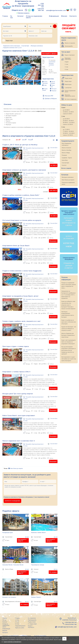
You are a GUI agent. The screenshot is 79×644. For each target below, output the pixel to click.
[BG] (68, 10)
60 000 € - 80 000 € (68, 121)
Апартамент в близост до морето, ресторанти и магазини (24, 170)
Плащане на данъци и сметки (69, 263)
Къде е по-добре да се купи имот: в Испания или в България (69, 322)
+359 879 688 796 (40, 10)
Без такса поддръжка (71, 99)
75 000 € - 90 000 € (68, 131)
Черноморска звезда (38, 565)
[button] (4, 153)
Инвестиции (68, 84)
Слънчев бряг (25, 46)
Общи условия (26, 636)
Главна (5, 16)
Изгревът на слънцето (9, 597)
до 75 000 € (66, 129)
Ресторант (54, 89)
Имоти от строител (70, 43)
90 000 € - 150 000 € (69, 133)
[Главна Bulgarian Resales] (7, 6)
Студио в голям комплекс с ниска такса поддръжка (22, 271)
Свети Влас (65, 160)
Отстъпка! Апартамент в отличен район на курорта (22, 220)
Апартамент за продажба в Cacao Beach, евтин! (20, 296)
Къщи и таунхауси (70, 55)
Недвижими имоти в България (12, 46)
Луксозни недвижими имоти (70, 95)
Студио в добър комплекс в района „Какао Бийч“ (21, 195)
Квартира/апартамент (68, 59)
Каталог (21, 16)
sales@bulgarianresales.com (56, 10)
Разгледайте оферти (49, 53)
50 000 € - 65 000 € (68, 112)
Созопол (36, 569)
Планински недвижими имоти (68, 183)
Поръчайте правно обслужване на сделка (69, 218)
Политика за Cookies (40, 636)
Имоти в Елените (66, 148)
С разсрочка (68, 88)
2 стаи (66, 64)
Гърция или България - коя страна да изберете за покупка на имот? (69, 328)
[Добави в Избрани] (50, 99)
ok (64, 639)
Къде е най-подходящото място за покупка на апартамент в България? (69, 342)
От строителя (32, 618)
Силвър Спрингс (36, 597)
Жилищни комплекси (37, 46)
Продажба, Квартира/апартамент (35, 148)
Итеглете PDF (48, 96)
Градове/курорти (20, 626)
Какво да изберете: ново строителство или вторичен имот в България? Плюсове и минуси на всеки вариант (68, 305)
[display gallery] (56, 140)
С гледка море (32, 624)
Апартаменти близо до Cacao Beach (16, 246)
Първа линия (68, 78)
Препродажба (69, 46)
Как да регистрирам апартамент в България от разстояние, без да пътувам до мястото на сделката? (69, 350)
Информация (54, 16)
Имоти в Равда (9, 569)
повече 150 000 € (68, 135)
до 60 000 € (66, 119)
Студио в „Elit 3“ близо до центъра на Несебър (20, 145)
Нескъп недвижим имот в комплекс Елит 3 (19, 441)
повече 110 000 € (68, 124)
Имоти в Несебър (67, 150)
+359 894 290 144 (41, 5)
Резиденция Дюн (8, 532)
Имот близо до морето (17, 468)
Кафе (45, 85)
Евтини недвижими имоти (70, 91)
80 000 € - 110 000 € (69, 122)
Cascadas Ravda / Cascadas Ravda (13, 565)
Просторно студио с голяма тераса (16, 346)
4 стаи (66, 69)
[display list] (53, 140)
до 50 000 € (66, 110)
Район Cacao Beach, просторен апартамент (19, 416)
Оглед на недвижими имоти (34, 17)
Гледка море (7, 40)
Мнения (64, 16)
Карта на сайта (20, 628)
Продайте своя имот (69, 28)
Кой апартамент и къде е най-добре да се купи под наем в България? (69, 359)
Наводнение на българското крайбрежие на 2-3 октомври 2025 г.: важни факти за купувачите (68, 295)
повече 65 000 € (68, 114)
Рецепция (54, 91)
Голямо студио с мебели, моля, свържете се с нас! (21, 321)
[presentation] (52, 501)
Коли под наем (69, 241)
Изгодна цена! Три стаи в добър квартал (18, 394)
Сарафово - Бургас (67, 158)
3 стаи (66, 67)
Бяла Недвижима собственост (13, 602)
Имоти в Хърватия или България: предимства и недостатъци (68, 335)
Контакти (73, 16)
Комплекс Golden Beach (38, 532)
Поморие (64, 155)
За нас (12, 17)
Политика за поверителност (11, 636)
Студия (67, 62)
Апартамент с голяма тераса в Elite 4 (16, 372)
